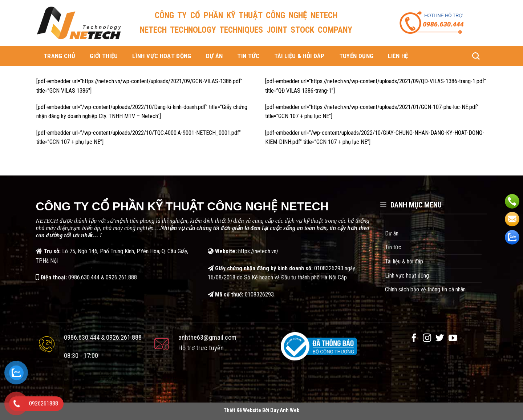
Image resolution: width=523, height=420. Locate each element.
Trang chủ (59, 56)
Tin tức (248, 56)
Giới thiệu (104, 56)
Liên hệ (398, 56)
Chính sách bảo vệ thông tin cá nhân (425, 289)
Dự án (214, 56)
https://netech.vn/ (258, 251)
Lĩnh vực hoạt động (162, 56)
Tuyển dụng (356, 56)
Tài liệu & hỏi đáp (299, 56)
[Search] (476, 56)
